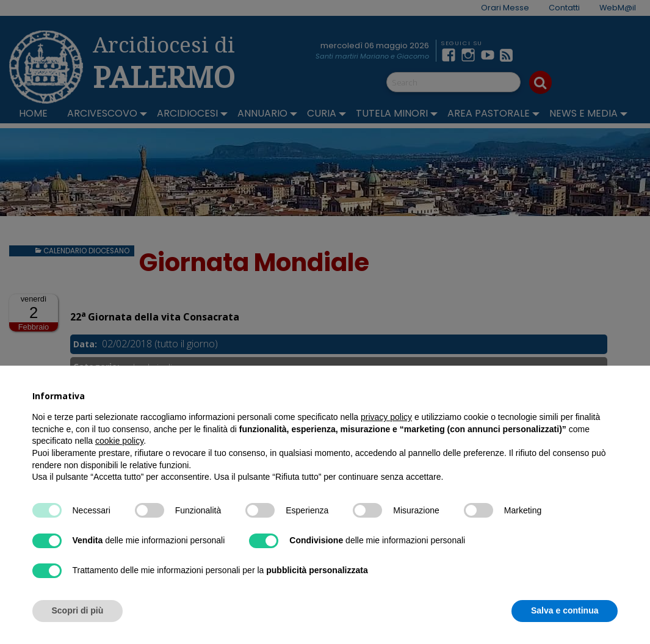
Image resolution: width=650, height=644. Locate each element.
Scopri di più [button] (78, 610)
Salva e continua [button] (565, 610)
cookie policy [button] (119, 441)
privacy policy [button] (386, 417)
